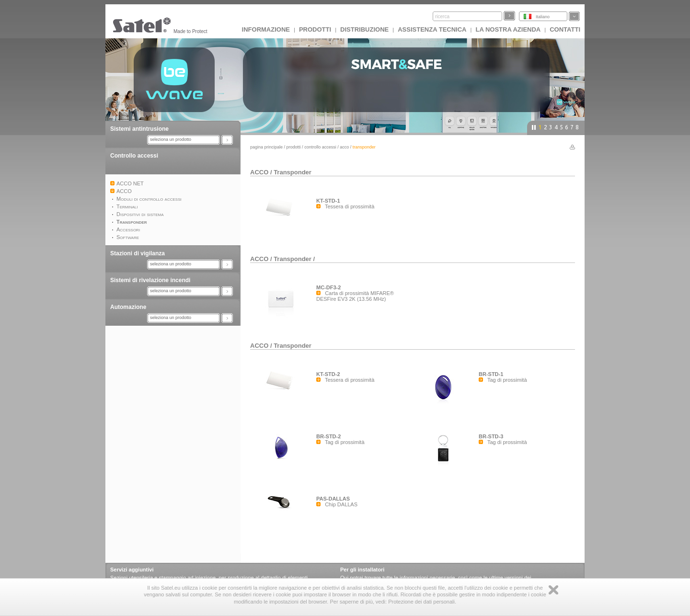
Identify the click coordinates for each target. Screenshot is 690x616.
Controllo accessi (134, 156)
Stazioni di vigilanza (138, 253)
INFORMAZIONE (266, 29)
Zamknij (553, 590)
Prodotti (315, 29)
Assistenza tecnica (432, 29)
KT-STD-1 (328, 201)
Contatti (565, 29)
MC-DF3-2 (328, 287)
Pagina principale (266, 147)
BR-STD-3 (491, 436)
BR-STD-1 (491, 374)
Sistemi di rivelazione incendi (150, 280)
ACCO (344, 147)
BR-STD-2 (328, 436)
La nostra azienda (508, 29)
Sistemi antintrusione (139, 129)
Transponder (293, 172)
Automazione (128, 307)
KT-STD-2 (328, 374)
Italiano (543, 17)
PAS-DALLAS (333, 499)
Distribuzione (364, 29)
